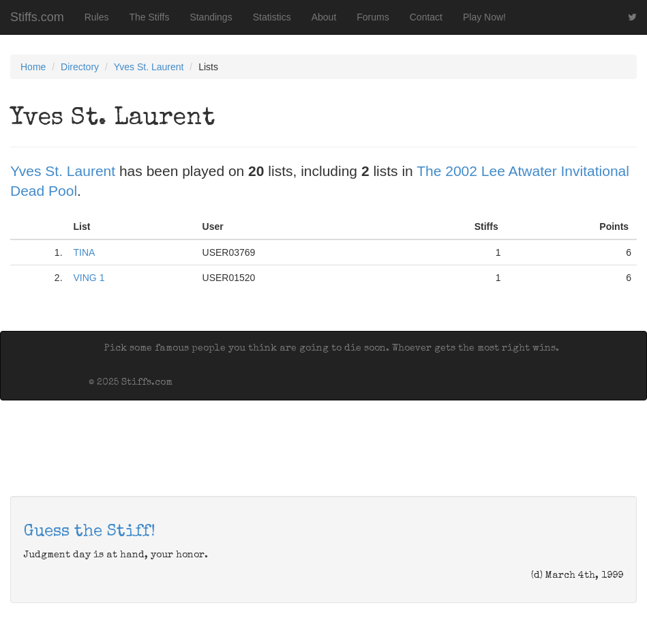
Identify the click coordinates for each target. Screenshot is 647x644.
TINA (85, 252)
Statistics (272, 17)
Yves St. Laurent (149, 67)
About (324, 17)
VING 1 (89, 278)
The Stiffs (150, 17)
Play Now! (484, 17)
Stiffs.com (37, 17)
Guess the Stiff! (90, 532)
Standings (211, 17)
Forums (373, 17)
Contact (426, 17)
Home (33, 67)
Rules (97, 17)
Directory (80, 67)
